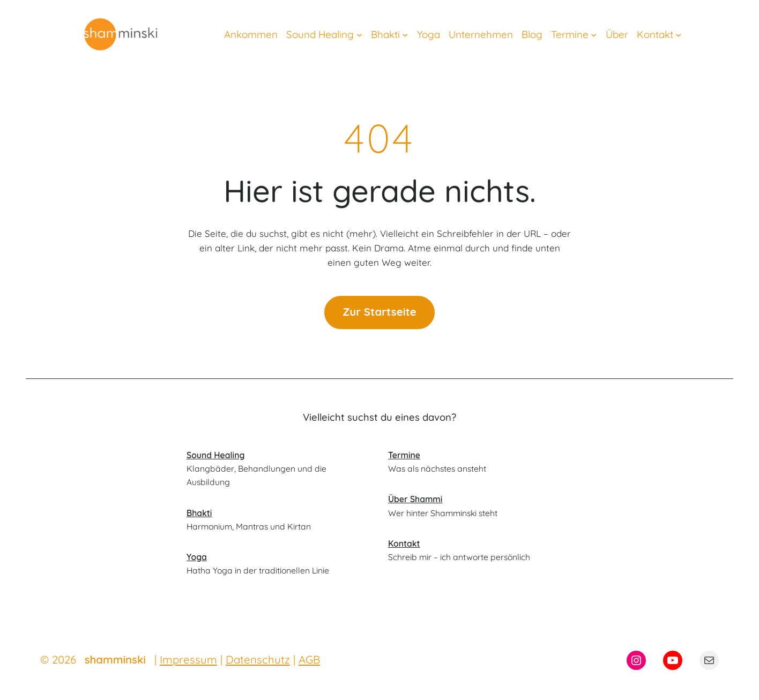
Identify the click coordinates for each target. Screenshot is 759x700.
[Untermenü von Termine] (594, 34)
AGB (309, 660)
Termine (404, 455)
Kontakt (404, 543)
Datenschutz (258, 660)
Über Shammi (415, 499)
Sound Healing (215, 455)
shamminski (115, 660)
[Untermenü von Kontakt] (678, 34)
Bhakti (199, 513)
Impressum (188, 660)
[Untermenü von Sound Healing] (359, 34)
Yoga (197, 557)
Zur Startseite (379, 312)
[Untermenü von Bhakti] (405, 34)
